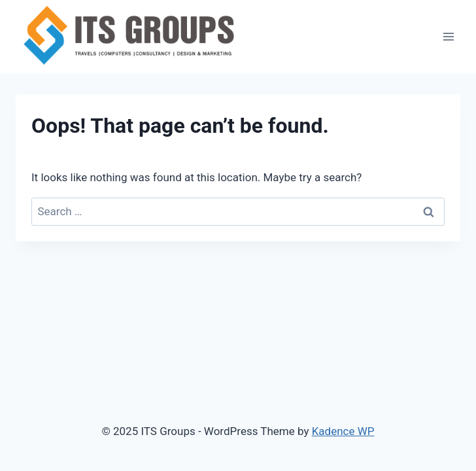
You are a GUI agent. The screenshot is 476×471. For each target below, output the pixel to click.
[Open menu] (448, 36)
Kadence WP (343, 431)
